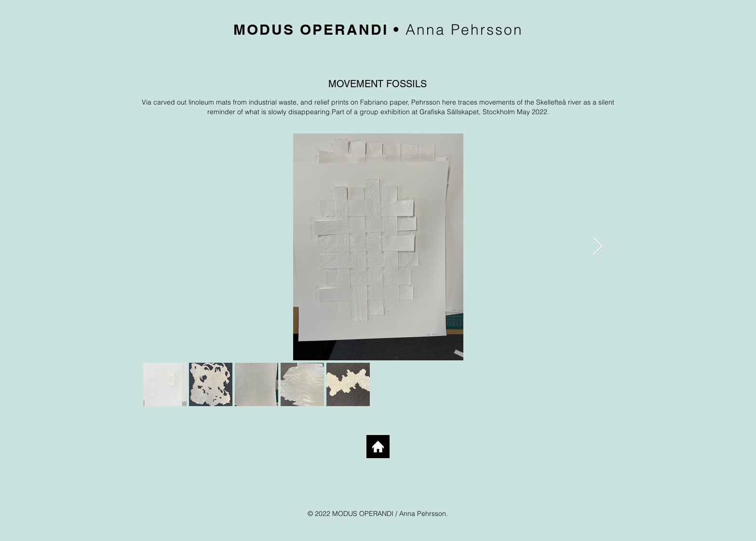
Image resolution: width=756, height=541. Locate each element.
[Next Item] (598, 247)
